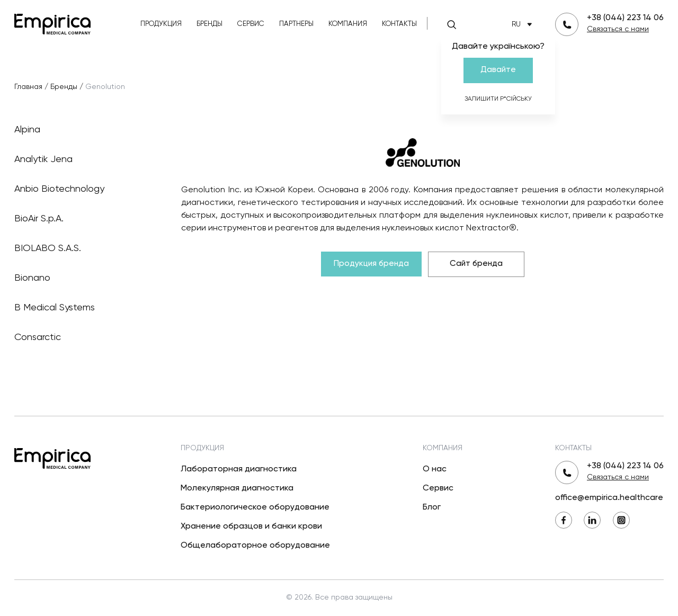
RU (524, 25)
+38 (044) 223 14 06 (625, 18)
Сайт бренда (476, 264)
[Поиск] (452, 24)
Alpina (81, 130)
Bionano (81, 278)
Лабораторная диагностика (239, 469)
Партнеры (296, 24)
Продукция (161, 24)
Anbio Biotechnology (81, 189)
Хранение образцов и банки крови (251, 526)
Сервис (251, 24)
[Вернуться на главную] (52, 23)
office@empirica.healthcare (609, 498)
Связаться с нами (618, 29)
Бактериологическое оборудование (255, 507)
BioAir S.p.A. (81, 219)
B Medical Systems (81, 308)
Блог (432, 507)
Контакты (399, 24)
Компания (348, 24)
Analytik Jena (81, 159)
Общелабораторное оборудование (255, 546)
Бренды (209, 24)
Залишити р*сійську (498, 99)
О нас (435, 469)
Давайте (498, 70)
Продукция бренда (371, 264)
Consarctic (81, 337)
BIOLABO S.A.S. (81, 248)
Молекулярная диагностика (237, 488)
